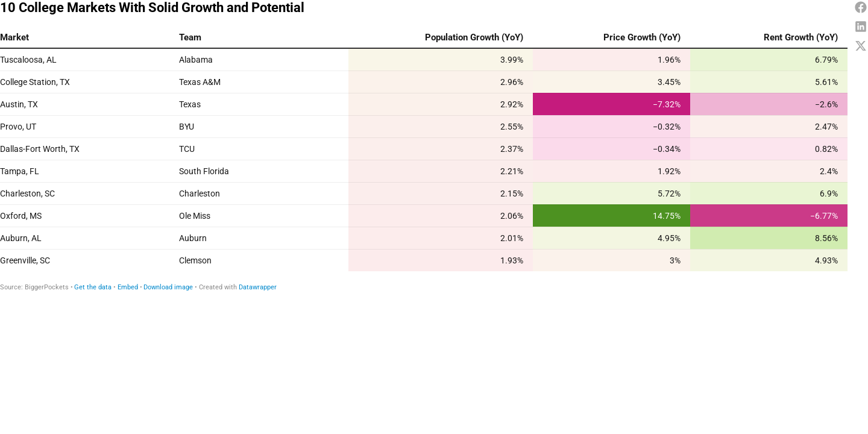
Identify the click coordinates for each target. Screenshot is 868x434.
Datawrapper (258, 287)
